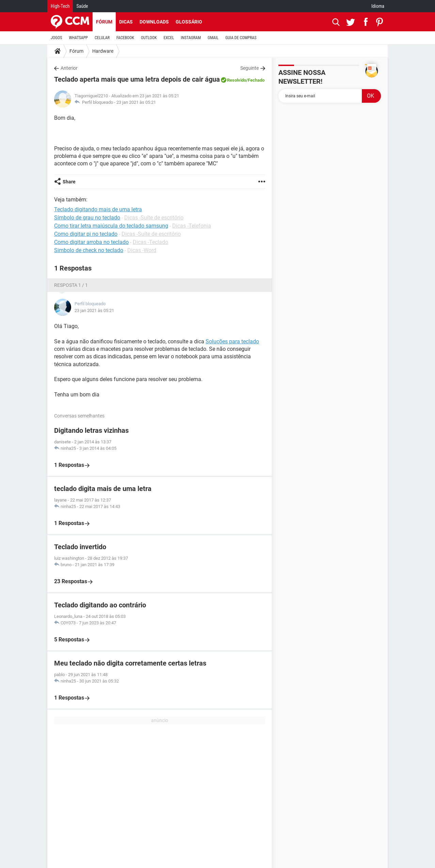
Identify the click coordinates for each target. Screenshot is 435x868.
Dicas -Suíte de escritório (154, 218)
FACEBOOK (125, 38)
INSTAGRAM (191, 38)
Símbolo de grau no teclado (87, 218)
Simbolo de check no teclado (89, 250)
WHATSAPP (78, 38)
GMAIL (213, 38)
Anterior (69, 68)
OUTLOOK (149, 38)
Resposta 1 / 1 (71, 285)
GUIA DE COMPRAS (241, 38)
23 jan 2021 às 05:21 (136, 102)
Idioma (378, 6)
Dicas (126, 22)
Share (69, 182)
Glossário (189, 22)
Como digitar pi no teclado (86, 234)
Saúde (82, 6)
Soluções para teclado (232, 341)
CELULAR (102, 38)
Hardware (103, 51)
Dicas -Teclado (150, 242)
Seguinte (249, 68)
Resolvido (237, 80)
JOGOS (57, 38)
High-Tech (60, 6)
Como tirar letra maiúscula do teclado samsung (111, 226)
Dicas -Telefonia (192, 226)
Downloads (154, 22)
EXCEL (169, 38)
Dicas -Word (142, 250)
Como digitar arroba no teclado (91, 242)
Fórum (104, 22)
